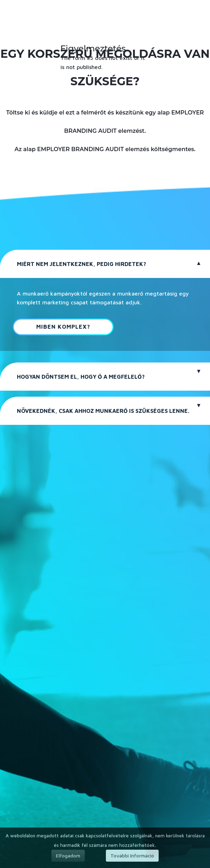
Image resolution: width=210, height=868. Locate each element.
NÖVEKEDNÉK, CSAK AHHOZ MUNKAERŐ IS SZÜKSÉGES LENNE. (103, 411)
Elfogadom (68, 855)
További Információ (132, 855)
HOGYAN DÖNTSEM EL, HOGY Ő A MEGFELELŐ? (81, 377)
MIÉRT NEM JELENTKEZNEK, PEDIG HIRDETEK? (81, 264)
